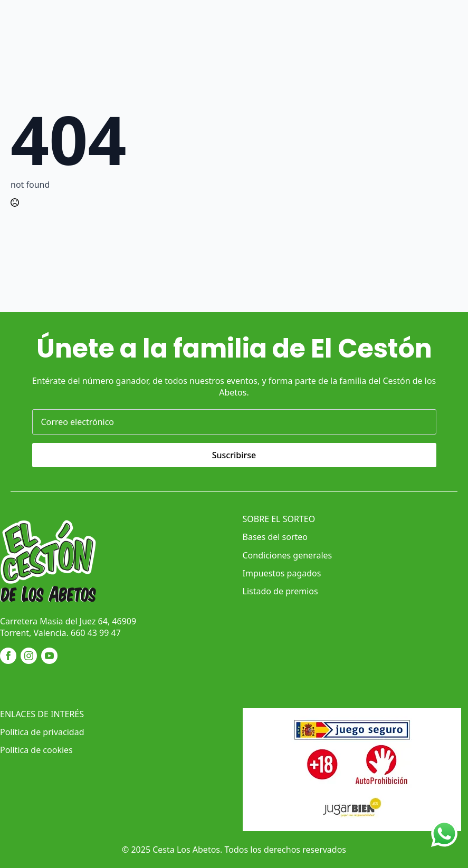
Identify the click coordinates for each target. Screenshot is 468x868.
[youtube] (49, 656)
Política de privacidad (42, 732)
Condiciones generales (288, 555)
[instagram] (29, 656)
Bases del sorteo (275, 537)
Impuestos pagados (282, 573)
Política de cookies (36, 750)
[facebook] (8, 656)
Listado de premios (280, 591)
